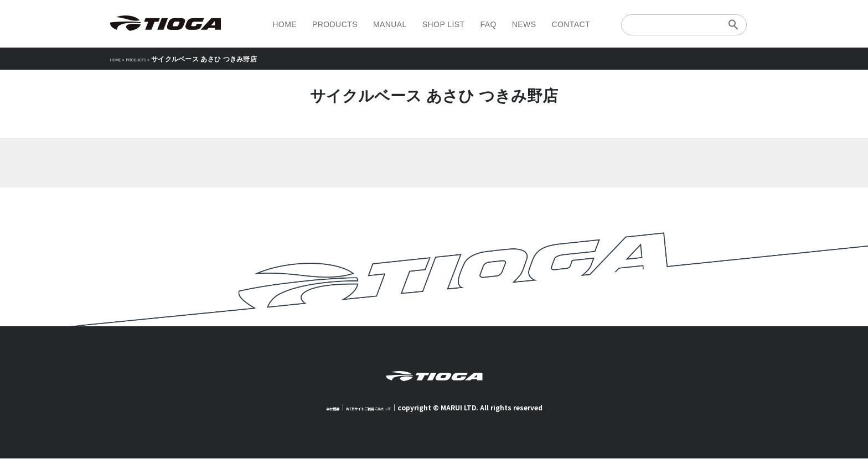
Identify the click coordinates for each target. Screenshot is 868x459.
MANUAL (390, 24)
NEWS (524, 24)
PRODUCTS (335, 24)
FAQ (488, 24)
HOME (285, 24)
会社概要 (312, 408)
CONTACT (571, 24)
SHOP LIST (444, 24)
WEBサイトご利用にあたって (375, 408)
